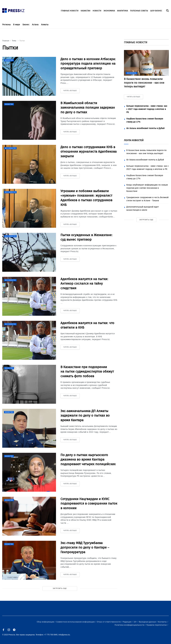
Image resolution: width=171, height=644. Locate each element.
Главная (6, 41)
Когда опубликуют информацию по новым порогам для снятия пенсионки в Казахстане (147, 188)
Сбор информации (46, 622)
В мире (17, 25)
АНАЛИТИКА (122, 11)
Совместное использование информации (76, 622)
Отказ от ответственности (109, 622)
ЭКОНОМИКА (109, 11)
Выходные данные (148, 622)
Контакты (162, 622)
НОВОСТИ (97, 11)
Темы (14, 41)
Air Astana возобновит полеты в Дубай (145, 128)
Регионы (6, 25)
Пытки (22, 41)
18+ (135, 622)
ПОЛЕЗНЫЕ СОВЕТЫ (139, 11)
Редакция (127, 622)
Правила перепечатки (157, 625)
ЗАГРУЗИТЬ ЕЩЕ (60, 588)
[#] (13, 10)
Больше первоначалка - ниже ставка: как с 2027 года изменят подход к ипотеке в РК (147, 109)
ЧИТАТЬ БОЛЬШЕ (134, 97)
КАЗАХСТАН (85, 11)
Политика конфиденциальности (130, 625)
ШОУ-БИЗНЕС (156, 11)
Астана (35, 25)
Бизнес (26, 25)
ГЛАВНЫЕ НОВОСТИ (70, 11)
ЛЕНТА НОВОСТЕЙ (134, 140)
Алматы (45, 25)
